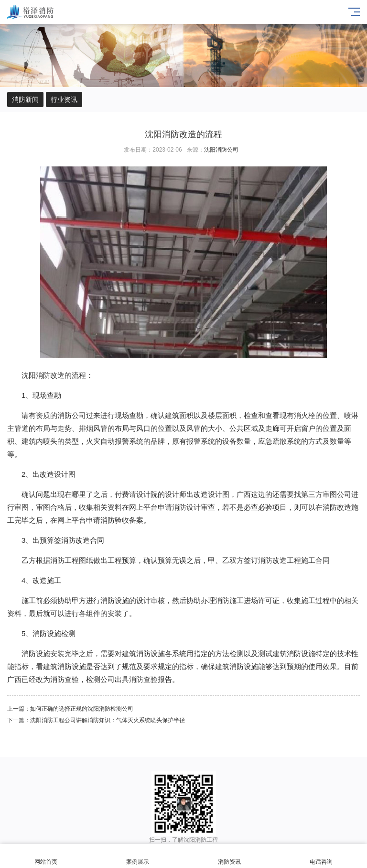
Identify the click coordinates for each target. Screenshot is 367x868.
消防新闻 (25, 99)
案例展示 (138, 856)
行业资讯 (64, 99)
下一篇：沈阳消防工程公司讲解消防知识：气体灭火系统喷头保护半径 (96, 720)
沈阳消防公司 (221, 150)
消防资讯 (229, 856)
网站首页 (46, 856)
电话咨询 (321, 856)
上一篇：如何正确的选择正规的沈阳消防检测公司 (70, 709)
